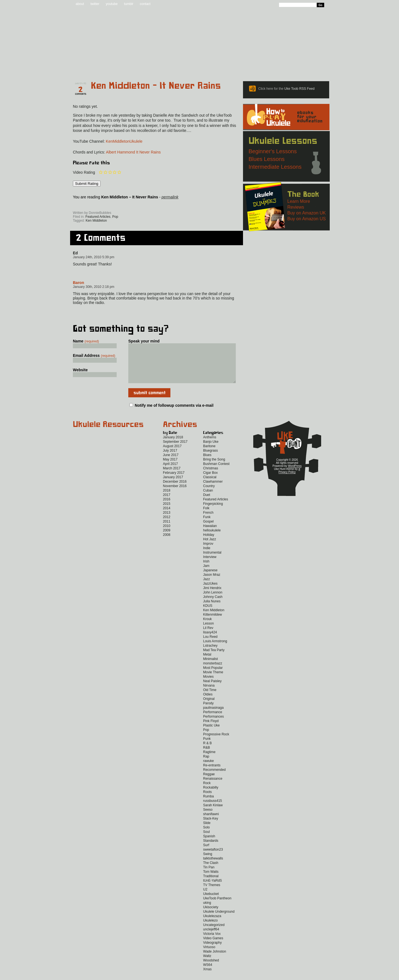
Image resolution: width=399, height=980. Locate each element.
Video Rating (84, 172)
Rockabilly (211, 796)
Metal (207, 663)
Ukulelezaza (212, 924)
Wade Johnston (215, 960)
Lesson (209, 632)
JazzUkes (210, 592)
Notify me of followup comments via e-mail (174, 414)
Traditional (211, 884)
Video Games (213, 946)
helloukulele (212, 539)
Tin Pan (209, 876)
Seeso (208, 818)
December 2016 (175, 490)
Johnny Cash (213, 605)
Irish (206, 570)
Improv (208, 552)
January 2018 (173, 446)
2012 (167, 525)
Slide (207, 831)
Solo (206, 836)
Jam (206, 574)
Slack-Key (211, 827)
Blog (119, 67)
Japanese (210, 579)
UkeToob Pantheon (217, 907)
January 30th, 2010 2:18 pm (94, 287)
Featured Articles (98, 217)
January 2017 (173, 485)
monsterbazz (213, 672)
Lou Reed (210, 645)
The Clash (211, 871)
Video (320, 67)
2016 (167, 508)
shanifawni (211, 822)
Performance (213, 720)
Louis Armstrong (215, 649)
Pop (115, 217)
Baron (78, 283)
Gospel (208, 530)
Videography (212, 951)
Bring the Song (214, 468)
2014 (167, 516)
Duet (207, 503)
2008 (167, 543)
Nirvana (209, 694)
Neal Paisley (212, 689)
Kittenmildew (213, 623)
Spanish (209, 845)
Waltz (207, 964)
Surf (206, 853)
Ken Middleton (96, 221)
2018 (167, 499)
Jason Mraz (212, 583)
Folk (206, 516)
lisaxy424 (210, 641)
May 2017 (170, 468)
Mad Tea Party (214, 658)
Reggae (209, 782)
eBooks (196, 67)
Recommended (214, 778)
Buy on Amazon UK (307, 213)
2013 (167, 521)
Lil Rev (208, 636)
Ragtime (209, 760)
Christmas (211, 477)
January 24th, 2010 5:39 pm (94, 257)
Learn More (299, 201)
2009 (167, 539)
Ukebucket (211, 902)
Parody (208, 712)
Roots (207, 800)
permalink (170, 197)
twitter (95, 4)
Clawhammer (213, 490)
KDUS (208, 614)
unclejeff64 (211, 938)
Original (209, 707)
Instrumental (212, 561)
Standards (211, 849)
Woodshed (211, 969)
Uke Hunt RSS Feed (104, 205)
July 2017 (170, 459)
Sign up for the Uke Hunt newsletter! (86, 205)
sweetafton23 (213, 858)
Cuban (208, 499)
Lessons (252, 67)
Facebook (122, 205)
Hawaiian (210, 534)
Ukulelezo (210, 929)
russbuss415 (213, 809)
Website (80, 370)
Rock (207, 791)
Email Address (94, 355)
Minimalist (210, 667)
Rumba (209, 805)
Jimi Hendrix (212, 596)
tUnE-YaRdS (213, 889)
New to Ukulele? (287, 67)
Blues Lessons (267, 159)
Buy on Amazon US (307, 219)
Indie (207, 556)
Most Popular (213, 676)
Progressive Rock (216, 743)
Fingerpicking (213, 512)
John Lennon (213, 601)
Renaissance (213, 787)
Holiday (209, 543)
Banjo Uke (211, 450)
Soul (206, 840)
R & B (207, 751)
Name (86, 341)
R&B (207, 756)
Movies (208, 685)
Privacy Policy (287, 480)
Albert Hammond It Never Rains (133, 152)
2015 (167, 512)
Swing (208, 862)
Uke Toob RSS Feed (299, 89)
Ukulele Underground (219, 920)
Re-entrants (212, 774)
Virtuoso (209, 955)
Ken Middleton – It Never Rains (156, 86)
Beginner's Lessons (273, 151)
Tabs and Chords (156, 67)
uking (207, 911)
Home (87, 67)
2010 (167, 534)
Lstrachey (210, 654)
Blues (207, 463)
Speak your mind (144, 341)
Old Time (210, 698)
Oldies (208, 703)
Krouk (207, 627)
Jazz (207, 587)
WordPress (295, 474)
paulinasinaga (213, 716)
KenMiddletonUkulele (124, 141)
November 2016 (175, 494)
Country (209, 494)
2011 (167, 530)
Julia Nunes (212, 610)
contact (145, 4)
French (208, 521)
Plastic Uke (211, 734)
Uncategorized (214, 933)
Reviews (223, 67)
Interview (210, 565)
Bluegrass (210, 459)
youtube (112, 4)
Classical (210, 485)
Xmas (207, 978)
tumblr (129, 4)
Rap (206, 765)
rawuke (209, 769)
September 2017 (175, 450)
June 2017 (171, 463)
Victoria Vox (212, 942)
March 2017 (172, 477)
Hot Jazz (210, 547)
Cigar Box (210, 481)
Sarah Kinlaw (213, 813)
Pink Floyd (211, 729)
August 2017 (172, 454)
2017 (167, 503)
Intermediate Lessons (275, 167)
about (80, 4)
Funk (207, 525)
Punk (207, 747)
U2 (205, 898)
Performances (213, 725)
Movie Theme (213, 680)
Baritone (209, 454)
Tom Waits (211, 880)
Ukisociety (211, 915)
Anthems (210, 446)
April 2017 (170, 472)
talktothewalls (213, 867)
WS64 (208, 973)
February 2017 (174, 481)
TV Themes (212, 893)
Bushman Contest (216, 472)
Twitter (145, 205)
